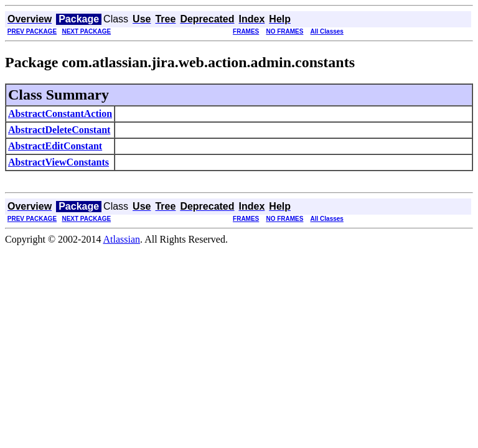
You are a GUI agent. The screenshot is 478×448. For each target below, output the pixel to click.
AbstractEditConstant (55, 146)
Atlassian (122, 239)
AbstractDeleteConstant (59, 130)
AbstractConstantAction (60, 114)
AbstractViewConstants (59, 162)
